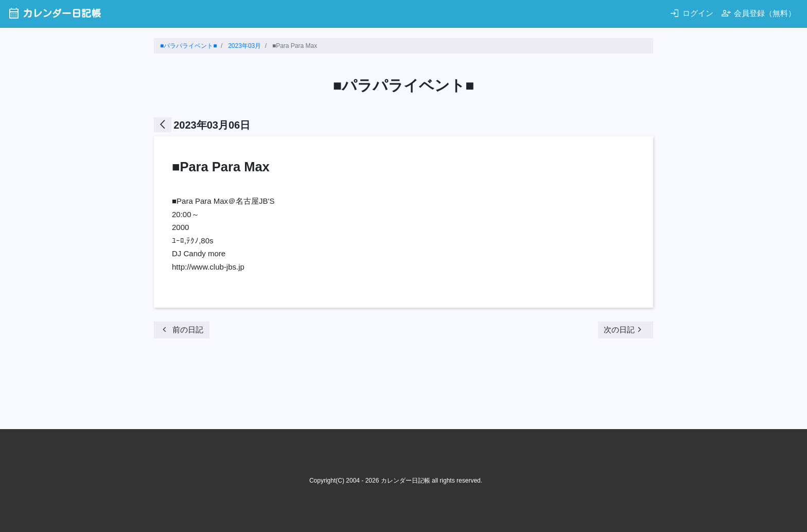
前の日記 (181, 330)
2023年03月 (244, 46)
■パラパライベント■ (189, 46)
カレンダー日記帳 (54, 13)
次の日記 (624, 330)
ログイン (691, 13)
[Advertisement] (341, 387)
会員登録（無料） (758, 13)
